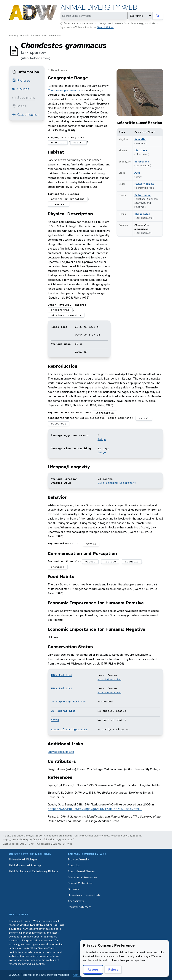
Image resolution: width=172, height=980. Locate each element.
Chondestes (142, 214)
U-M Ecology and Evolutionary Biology (33, 871)
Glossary (73, 889)
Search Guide (105, 27)
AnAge (102, 439)
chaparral (59, 204)
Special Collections (80, 883)
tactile (110, 561)
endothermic (60, 310)
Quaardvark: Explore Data (84, 895)
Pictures (21, 80)
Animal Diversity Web (99, 7)
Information (26, 72)
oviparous (59, 424)
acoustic (132, 561)
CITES (55, 720)
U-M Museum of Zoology (25, 865)
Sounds (21, 89)
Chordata (141, 150)
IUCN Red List (62, 675)
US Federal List (63, 711)
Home (12, 35)
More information (109, 679)
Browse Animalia (78, 859)
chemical (58, 567)
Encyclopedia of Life (61, 752)
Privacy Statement (80, 907)
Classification (26, 115)
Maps (19, 106)
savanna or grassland (68, 199)
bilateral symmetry (66, 315)
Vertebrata (142, 162)
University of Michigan (23, 859)
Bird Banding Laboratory (117, 483)
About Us (74, 865)
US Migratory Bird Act (68, 701)
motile (91, 544)
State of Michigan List (69, 729)
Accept (93, 970)
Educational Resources (82, 877)
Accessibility (76, 901)
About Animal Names (81, 871)
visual (90, 561)
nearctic (58, 142)
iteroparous (105, 413)
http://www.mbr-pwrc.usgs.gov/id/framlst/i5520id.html (95, 809)
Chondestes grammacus (47, 35)
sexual (144, 418)
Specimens (24, 97)
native (78, 142)
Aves (137, 173)
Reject (113, 970)
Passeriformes (144, 184)
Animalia (24, 35)
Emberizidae (143, 195)
